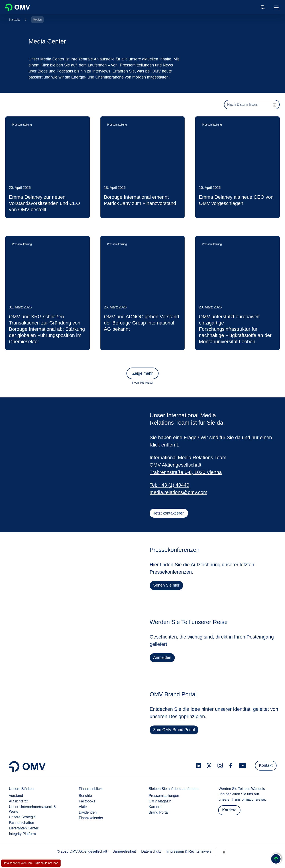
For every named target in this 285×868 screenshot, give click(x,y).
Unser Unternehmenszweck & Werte (33, 809)
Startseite (15, 20)
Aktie (83, 807)
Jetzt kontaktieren (169, 513)
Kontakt (266, 765)
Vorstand (16, 796)
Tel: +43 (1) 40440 (169, 485)
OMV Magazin (160, 801)
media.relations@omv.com (178, 492)
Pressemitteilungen (164, 796)
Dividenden (88, 812)
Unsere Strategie (22, 817)
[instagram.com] (220, 766)
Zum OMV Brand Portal (174, 731)
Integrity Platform (22, 834)
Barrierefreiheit (124, 851)
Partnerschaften (21, 823)
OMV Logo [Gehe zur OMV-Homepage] (18, 7)
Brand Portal (159, 812)
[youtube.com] (243, 766)
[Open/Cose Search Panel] (263, 7)
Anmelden (162, 659)
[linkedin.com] (198, 766)
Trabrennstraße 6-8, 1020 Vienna (186, 472)
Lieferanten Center (24, 828)
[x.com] (209, 766)
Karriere (155, 807)
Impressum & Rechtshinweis (189, 851)
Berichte (85, 796)
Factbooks (87, 801)
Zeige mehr (142, 373)
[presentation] (252, 105)
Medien (37, 20)
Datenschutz (151, 851)
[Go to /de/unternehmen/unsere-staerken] (224, 852)
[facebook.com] (231, 766)
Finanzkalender (91, 818)
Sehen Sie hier (166, 587)
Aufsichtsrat (18, 801)
